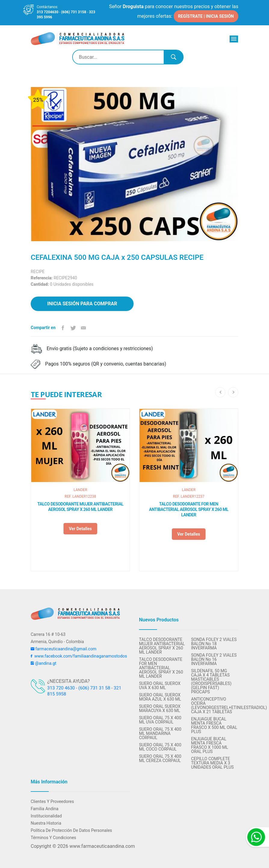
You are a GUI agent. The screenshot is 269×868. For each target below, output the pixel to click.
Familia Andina (45, 809)
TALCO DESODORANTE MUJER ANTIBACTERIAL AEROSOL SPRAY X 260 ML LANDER (80, 507)
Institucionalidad (46, 816)
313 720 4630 (61, 688)
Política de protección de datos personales (71, 830)
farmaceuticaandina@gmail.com (63, 649)
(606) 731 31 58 (94, 688)
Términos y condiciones (53, 838)
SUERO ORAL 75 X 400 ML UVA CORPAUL (160, 720)
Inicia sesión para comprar (82, 304)
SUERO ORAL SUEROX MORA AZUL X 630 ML (160, 697)
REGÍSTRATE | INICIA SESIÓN (206, 16)
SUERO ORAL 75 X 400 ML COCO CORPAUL (160, 747)
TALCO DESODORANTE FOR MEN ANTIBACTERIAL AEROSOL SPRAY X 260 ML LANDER (189, 509)
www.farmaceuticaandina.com (102, 846)
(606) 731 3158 (74, 12)
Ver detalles (80, 529)
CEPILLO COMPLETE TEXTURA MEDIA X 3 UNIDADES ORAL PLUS (212, 763)
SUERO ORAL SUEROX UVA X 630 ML (160, 686)
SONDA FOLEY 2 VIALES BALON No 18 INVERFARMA (214, 644)
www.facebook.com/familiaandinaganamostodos (79, 656)
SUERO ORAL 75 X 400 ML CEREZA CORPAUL (160, 758)
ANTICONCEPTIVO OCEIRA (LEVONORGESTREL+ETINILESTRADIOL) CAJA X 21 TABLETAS (215, 705)
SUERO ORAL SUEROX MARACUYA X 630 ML (160, 708)
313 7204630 (48, 12)
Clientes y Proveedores (52, 801)
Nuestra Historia (46, 823)
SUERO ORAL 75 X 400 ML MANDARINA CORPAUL (160, 733)
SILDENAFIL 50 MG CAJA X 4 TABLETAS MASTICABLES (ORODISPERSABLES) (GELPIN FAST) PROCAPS (211, 681)
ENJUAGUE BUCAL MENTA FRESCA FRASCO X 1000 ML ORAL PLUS (210, 745)
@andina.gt (43, 663)
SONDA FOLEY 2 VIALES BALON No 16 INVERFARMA (214, 659)
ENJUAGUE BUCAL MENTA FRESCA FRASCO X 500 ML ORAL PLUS (214, 725)
